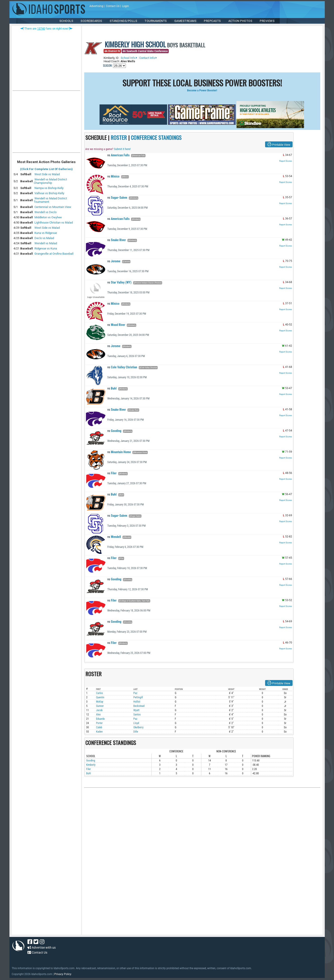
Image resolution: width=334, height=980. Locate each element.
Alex (99, 715)
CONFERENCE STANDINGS (156, 137)
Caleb (99, 727)
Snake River (117, 240)
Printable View (279, 144)
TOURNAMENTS (156, 21)
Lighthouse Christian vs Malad (54, 223)
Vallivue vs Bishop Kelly (49, 193)
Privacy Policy (63, 974)
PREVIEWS (267, 21)
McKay (100, 702)
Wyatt (136, 710)
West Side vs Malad (47, 174)
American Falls (119, 155)
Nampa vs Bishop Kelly (49, 188)
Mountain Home (119, 452)
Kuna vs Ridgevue (46, 233)
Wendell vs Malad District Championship (50, 181)
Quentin (100, 697)
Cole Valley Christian (122, 367)
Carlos (100, 693)
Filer (112, 473)
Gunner (100, 706)
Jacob (99, 710)
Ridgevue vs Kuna (46, 248)
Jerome (114, 261)
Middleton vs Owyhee (48, 217)
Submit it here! (122, 149)
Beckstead (139, 706)
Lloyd (136, 723)
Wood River (116, 325)
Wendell (114, 537)
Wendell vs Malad (46, 243)
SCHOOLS (66, 21)
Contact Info (148, 58)
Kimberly (91, 765)
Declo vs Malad (44, 238)
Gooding (114, 431)
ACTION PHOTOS (240, 21)
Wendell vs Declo (45, 212)
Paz (135, 693)
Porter (99, 723)
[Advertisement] (46, 123)
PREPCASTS (212, 21)
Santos (137, 715)
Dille (136, 732)
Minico (114, 176)
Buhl (112, 388)
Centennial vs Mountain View (53, 207)
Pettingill (138, 697)
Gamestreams (185, 21)
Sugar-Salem (117, 198)
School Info (129, 58)
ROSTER (119, 137)
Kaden (100, 732)
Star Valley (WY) (119, 282)
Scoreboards (91, 21)
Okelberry (138, 727)
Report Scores (286, 161)
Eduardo (101, 719)
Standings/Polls (124, 21)
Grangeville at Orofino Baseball (54, 254)
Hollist (137, 702)
